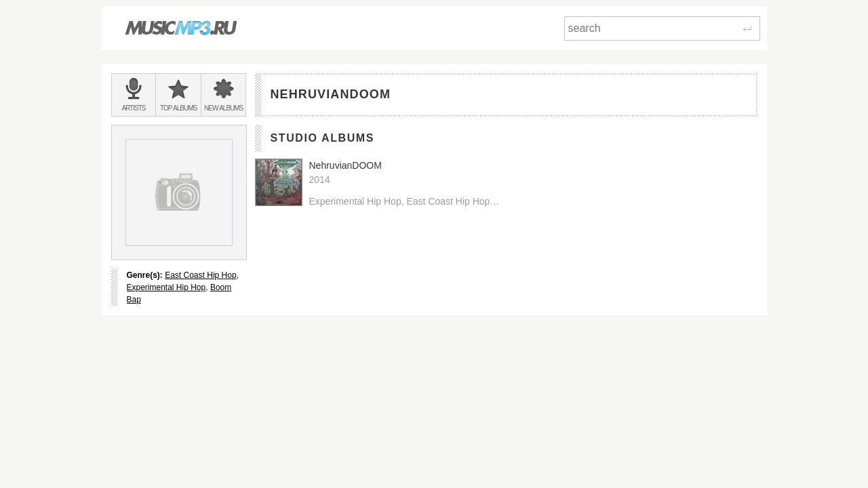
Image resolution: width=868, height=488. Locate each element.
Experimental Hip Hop (166, 287)
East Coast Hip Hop (200, 275)
